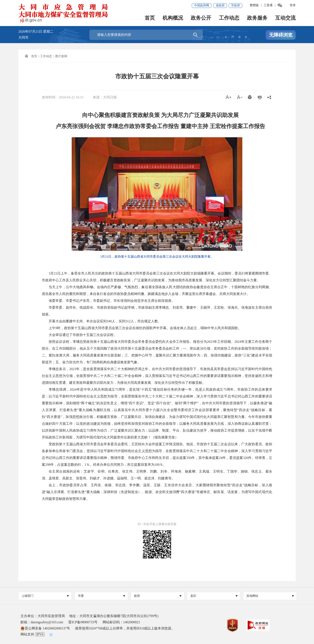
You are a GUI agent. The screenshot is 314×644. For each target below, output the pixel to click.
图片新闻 (61, 56)
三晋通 (268, 5)
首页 (150, 18)
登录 (293, 5)
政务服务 (257, 18)
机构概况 (173, 18)
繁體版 (254, 5)
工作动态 (229, 18)
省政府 (220, 5)
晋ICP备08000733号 (83, 622)
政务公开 (201, 18)
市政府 (235, 5)
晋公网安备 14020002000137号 (45, 628)
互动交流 (285, 18)
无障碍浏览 (281, 35)
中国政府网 (202, 5)
